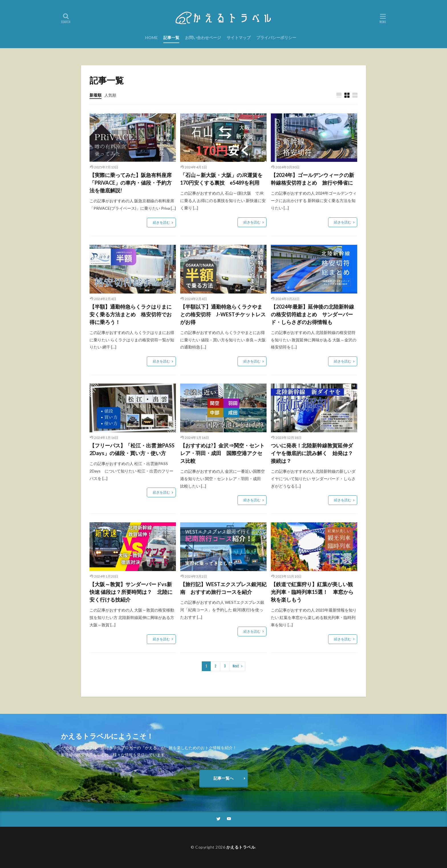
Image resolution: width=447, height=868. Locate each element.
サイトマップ (239, 37)
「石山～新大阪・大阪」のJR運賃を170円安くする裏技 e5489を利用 (221, 179)
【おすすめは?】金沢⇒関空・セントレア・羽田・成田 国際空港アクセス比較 (222, 453)
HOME (151, 37)
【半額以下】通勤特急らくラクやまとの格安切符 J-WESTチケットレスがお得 (223, 314)
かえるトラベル (241, 847)
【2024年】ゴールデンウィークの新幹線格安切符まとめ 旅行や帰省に (312, 179)
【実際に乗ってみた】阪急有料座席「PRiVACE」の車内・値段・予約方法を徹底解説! (131, 183)
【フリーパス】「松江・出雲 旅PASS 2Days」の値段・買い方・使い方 (132, 449)
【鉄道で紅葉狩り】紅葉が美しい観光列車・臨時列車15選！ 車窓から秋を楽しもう (312, 592)
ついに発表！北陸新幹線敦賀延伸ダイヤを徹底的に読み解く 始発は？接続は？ (312, 453)
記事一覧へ (223, 778)
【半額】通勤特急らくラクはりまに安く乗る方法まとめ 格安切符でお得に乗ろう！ (131, 314)
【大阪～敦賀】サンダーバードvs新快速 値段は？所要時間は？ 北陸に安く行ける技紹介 (131, 592)
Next (236, 666)
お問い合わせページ (203, 37)
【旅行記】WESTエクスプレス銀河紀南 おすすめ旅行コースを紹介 (223, 588)
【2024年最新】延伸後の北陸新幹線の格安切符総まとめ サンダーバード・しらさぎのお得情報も (312, 314)
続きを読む (161, 222)
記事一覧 (171, 37)
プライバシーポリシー (276, 37)
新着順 (96, 95)
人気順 (110, 95)
